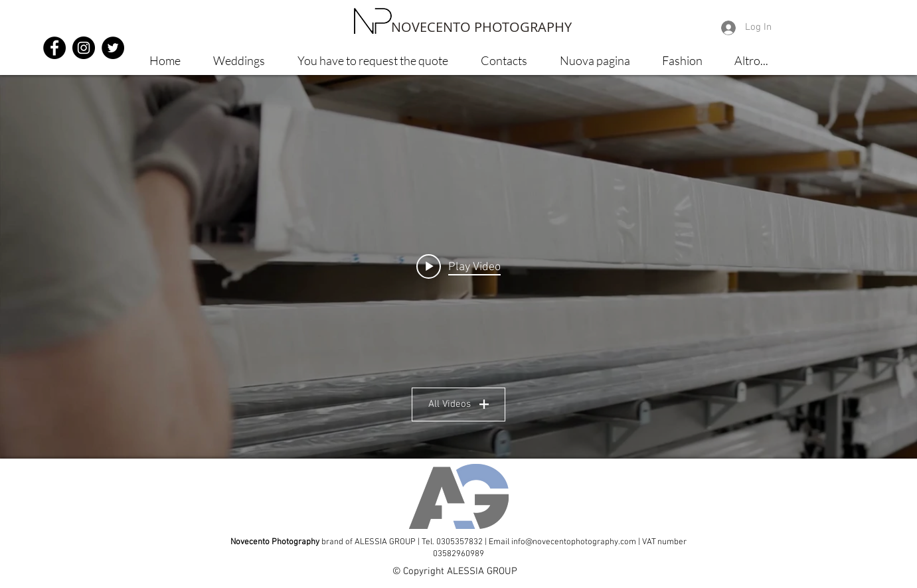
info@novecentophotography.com (574, 542)
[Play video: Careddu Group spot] (458, 267)
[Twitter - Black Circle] (113, 48)
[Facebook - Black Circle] (54, 48)
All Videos (458, 404)
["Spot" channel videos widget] (458, 267)
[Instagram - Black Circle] (84, 48)
